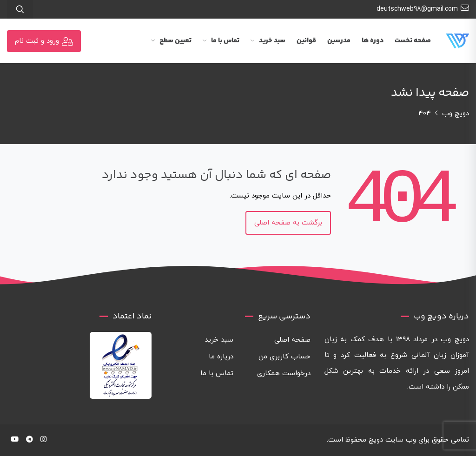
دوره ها (373, 41)
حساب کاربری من (284, 357)
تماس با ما (221, 41)
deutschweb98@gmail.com (423, 8)
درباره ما (221, 357)
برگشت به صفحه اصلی (288, 223)
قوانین (306, 41)
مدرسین (339, 41)
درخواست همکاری (284, 373)
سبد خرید (268, 41)
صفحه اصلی (292, 340)
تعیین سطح (171, 41)
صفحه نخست (413, 41)
